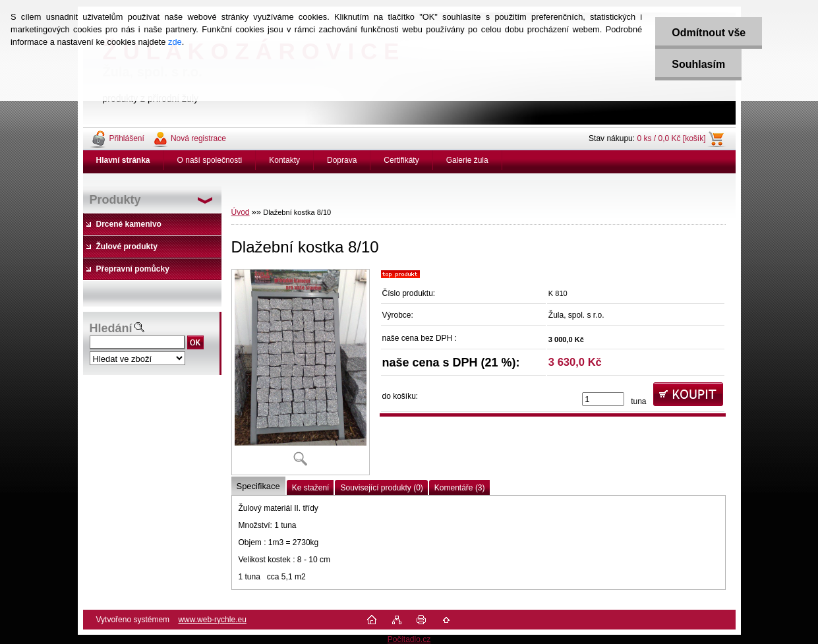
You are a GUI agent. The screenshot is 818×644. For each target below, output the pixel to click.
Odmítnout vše (709, 33)
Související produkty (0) (381, 488)
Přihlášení (127, 138)
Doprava (342, 160)
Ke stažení (311, 488)
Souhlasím (698, 64)
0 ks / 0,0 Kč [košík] (671, 138)
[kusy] (603, 399)
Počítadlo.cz (409, 639)
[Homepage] (124, 160)
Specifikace (258, 486)
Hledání (111, 328)
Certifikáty (401, 160)
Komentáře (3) (460, 488)
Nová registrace (198, 138)
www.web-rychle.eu (212, 620)
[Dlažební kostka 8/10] (301, 372)
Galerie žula (467, 160)
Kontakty (284, 160)
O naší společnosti (210, 160)
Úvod (241, 212)
